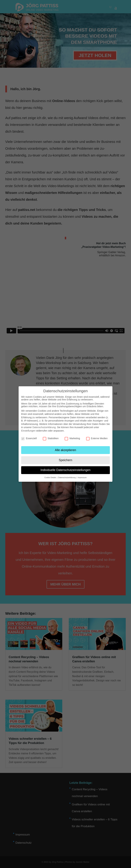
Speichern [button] (66, 460)
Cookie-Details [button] (50, 477)
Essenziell (29, 438)
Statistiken (51, 438)
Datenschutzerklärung (44, 427)
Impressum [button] (82, 477)
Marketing (72, 438)
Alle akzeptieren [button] (66, 450)
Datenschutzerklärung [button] (67, 477)
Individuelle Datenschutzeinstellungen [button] (66, 470)
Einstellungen (28, 431)
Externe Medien (97, 438)
